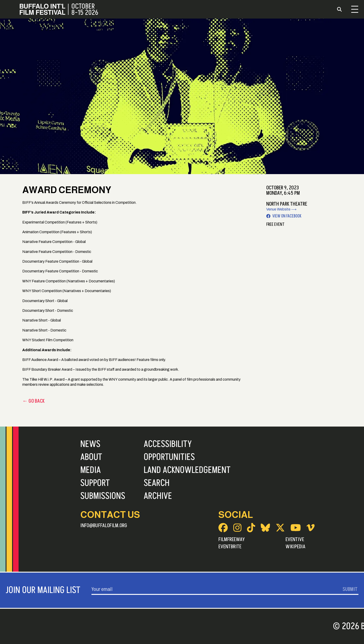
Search (157, 483)
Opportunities (169, 457)
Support (95, 483)
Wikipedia (296, 547)
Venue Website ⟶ (281, 209)
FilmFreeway (232, 539)
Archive (158, 496)
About (91, 457)
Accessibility (168, 444)
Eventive (295, 539)
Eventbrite (230, 547)
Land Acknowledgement (187, 470)
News (90, 444)
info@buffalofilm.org (104, 526)
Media (91, 470)
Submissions (103, 496)
